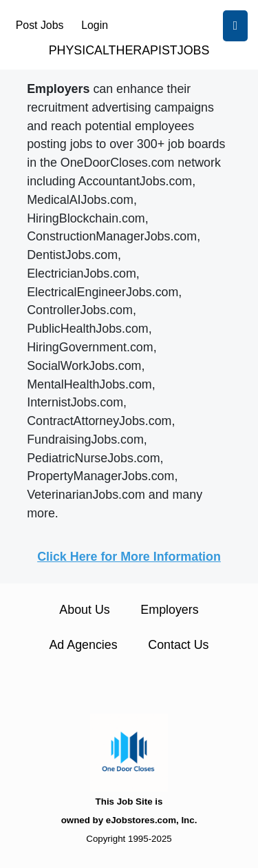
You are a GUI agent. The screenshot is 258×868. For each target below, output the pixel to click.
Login (95, 25)
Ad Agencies (83, 645)
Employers (169, 610)
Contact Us (178, 645)
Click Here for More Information (129, 557)
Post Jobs (40, 25)
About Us (84, 610)
